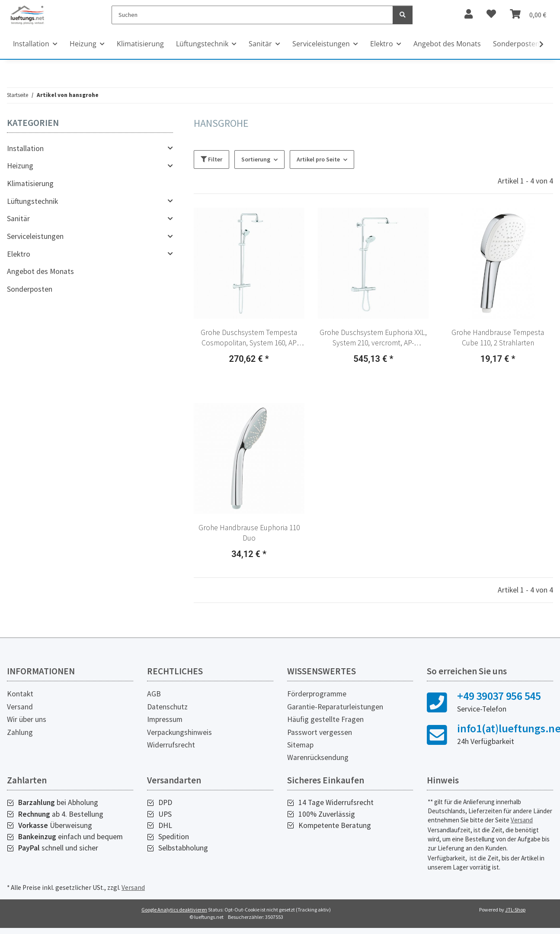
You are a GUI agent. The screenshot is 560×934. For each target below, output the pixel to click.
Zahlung (20, 732)
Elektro (19, 254)
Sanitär (18, 219)
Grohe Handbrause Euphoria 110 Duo (249, 533)
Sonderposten (30, 289)
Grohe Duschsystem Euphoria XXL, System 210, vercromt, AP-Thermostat (373, 338)
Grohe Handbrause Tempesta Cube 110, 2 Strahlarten (498, 338)
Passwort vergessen (320, 732)
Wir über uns (27, 719)
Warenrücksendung (318, 757)
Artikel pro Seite (318, 159)
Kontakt (20, 694)
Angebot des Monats (40, 271)
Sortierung (256, 159)
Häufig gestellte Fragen (325, 719)
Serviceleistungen (35, 236)
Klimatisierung (30, 184)
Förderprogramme (317, 694)
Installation (25, 148)
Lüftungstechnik (32, 201)
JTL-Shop (515, 910)
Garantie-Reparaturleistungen (335, 707)
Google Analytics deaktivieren (174, 910)
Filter (211, 159)
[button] (249, 263)
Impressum (165, 719)
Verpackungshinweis (179, 732)
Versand (20, 707)
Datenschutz (167, 707)
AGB (154, 694)
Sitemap (300, 745)
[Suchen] (252, 15)
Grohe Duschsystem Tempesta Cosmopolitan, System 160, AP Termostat (249, 338)
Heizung (20, 166)
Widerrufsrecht (171, 745)
